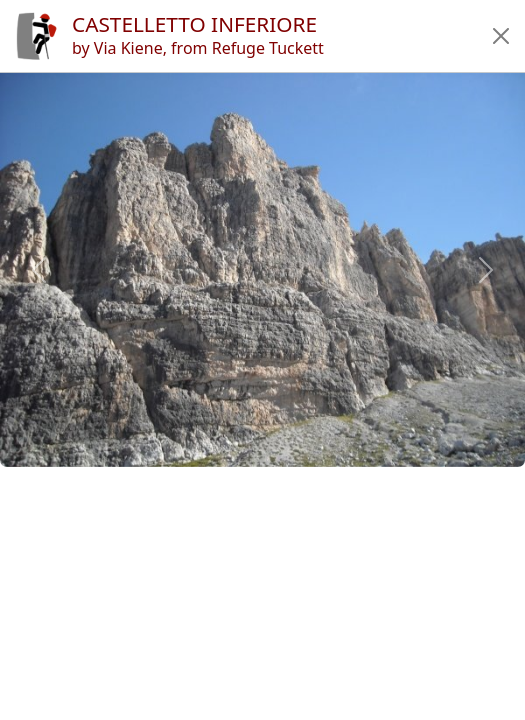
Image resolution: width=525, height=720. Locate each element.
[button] (501, 36)
